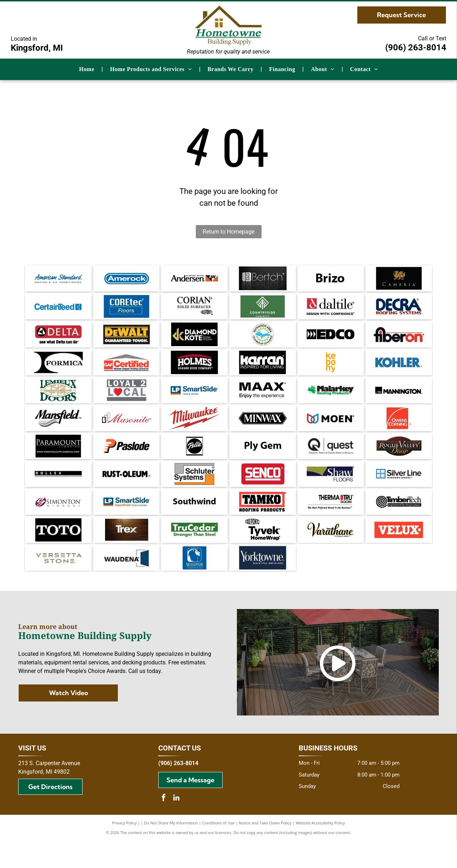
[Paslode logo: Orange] (126, 462)
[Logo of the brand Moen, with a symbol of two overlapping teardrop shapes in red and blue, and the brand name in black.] (331, 431)
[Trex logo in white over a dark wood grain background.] (126, 553)
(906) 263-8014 (416, 48)
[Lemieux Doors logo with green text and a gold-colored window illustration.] (58, 401)
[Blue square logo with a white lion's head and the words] (194, 583)
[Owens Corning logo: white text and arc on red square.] (399, 431)
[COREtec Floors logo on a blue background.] (126, 310)
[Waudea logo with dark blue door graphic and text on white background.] (126, 583)
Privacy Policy (125, 850)
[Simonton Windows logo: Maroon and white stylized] (58, 523)
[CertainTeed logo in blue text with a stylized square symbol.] (58, 310)
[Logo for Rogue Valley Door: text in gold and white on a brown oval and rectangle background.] (399, 462)
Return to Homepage (228, 232)
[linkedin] (176, 826)
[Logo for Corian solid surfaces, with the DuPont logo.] (194, 310)
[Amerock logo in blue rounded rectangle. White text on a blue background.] (126, 280)
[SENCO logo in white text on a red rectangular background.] (263, 492)
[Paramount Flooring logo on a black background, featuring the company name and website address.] (58, 462)
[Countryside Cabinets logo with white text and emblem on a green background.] (263, 310)
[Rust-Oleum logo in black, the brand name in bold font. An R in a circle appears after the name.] (126, 492)
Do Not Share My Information (171, 850)
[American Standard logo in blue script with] (58, 280)
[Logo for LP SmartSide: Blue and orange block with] (126, 523)
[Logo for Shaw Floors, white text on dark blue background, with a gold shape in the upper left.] (331, 492)
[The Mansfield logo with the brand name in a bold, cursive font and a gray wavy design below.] (58, 431)
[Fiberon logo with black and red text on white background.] (399, 340)
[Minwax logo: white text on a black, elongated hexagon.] (263, 431)
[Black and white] (58, 371)
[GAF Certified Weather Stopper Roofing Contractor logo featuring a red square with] (126, 371)
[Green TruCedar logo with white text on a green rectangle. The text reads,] (194, 553)
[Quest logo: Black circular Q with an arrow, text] (331, 462)
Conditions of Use (218, 850)
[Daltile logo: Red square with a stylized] (331, 310)
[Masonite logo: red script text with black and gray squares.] (126, 431)
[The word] (331, 280)
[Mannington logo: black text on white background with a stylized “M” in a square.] (399, 401)
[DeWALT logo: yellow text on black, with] (126, 340)
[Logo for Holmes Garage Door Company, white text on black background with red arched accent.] (194, 371)
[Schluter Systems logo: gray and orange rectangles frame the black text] (194, 492)
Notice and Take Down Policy (265, 850)
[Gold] (194, 340)
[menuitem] (87, 69)
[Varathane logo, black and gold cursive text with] (331, 553)
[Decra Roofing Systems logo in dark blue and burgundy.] (399, 310)
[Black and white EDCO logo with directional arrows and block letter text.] (331, 340)
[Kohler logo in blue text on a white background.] (399, 371)
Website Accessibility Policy (320, 850)
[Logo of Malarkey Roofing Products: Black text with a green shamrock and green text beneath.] (331, 401)
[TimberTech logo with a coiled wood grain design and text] (399, 523)
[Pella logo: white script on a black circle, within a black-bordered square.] (194, 462)
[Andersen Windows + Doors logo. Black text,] (194, 280)
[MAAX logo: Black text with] (263, 401)
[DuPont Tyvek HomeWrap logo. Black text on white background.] (263, 553)
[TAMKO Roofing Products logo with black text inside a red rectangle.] (263, 523)
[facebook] (164, 826)
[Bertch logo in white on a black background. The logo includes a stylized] (263, 280)
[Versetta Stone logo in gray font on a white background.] (58, 583)
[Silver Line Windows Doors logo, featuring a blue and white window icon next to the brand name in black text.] (399, 492)
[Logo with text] (126, 401)
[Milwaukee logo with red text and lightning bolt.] (194, 431)
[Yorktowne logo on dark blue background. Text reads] (263, 583)
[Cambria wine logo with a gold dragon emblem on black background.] (399, 280)
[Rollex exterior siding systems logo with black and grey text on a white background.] (58, 492)
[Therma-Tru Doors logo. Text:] (331, 523)
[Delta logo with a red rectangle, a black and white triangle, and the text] (58, 340)
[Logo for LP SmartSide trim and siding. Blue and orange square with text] (194, 401)
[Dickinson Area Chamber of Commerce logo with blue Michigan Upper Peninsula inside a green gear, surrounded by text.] (263, 340)
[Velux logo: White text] (399, 553)
